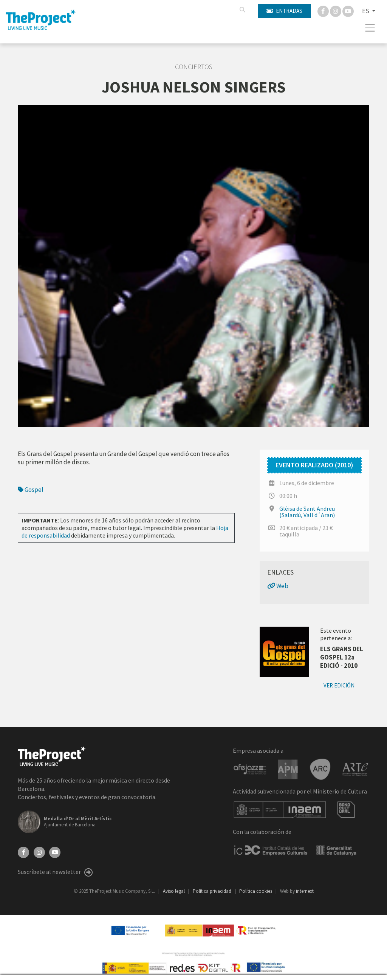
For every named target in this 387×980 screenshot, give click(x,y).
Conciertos (194, 67)
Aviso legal (174, 891)
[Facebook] (324, 11)
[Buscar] (242, 10)
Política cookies (256, 891)
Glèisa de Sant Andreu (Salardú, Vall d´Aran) (307, 512)
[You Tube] (348, 11)
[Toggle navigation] (370, 28)
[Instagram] (336, 11)
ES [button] (366, 11)
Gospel (31, 490)
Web (278, 586)
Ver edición (339, 685)
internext (305, 891)
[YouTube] (55, 852)
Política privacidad (213, 891)
